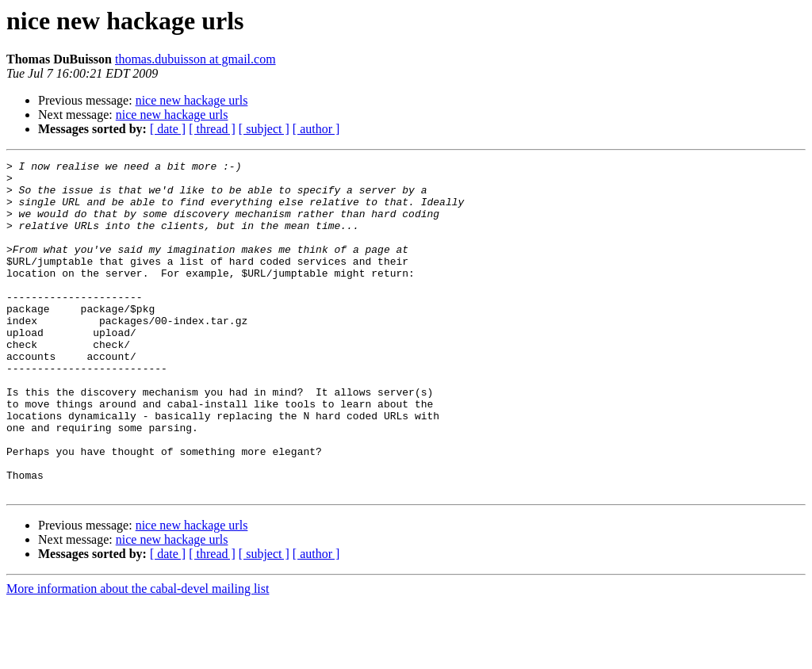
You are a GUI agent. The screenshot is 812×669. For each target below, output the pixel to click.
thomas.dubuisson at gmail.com (195, 59)
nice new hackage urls (192, 100)
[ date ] (168, 129)
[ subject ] (264, 129)
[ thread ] (212, 129)
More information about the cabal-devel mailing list (138, 655)
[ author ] (316, 129)
